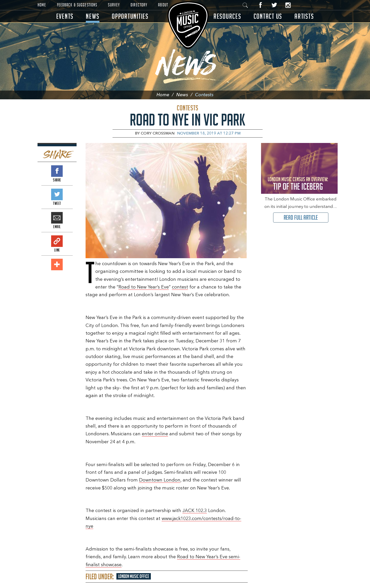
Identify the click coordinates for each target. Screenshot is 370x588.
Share (57, 171)
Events (65, 16)
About (163, 5)
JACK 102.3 (195, 511)
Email (57, 218)
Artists (304, 16)
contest (180, 287)
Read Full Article (301, 218)
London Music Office (134, 576)
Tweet (57, 194)
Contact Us (268, 16)
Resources (227, 16)
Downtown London (160, 480)
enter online (155, 434)
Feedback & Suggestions (77, 5)
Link (57, 241)
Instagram (288, 5)
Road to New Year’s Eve (144, 287)
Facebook (261, 5)
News (93, 16)
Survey (114, 5)
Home (42, 5)
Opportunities (130, 16)
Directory (139, 5)
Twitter (274, 5)
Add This (57, 264)
